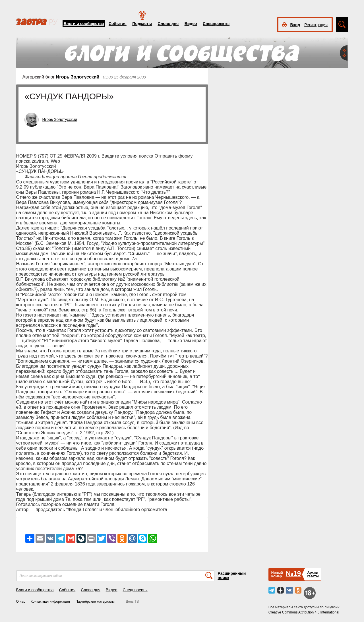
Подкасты (142, 24)
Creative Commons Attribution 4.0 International (304, 612)
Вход (295, 25)
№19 (293, 574)
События (118, 24)
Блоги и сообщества (84, 24)
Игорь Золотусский (78, 77)
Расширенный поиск (232, 575)
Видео (191, 24)
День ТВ (132, 602)
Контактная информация (50, 602)
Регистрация (316, 25)
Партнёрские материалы (95, 602)
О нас (21, 602)
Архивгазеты (313, 574)
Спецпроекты (216, 24)
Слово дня (168, 24)
